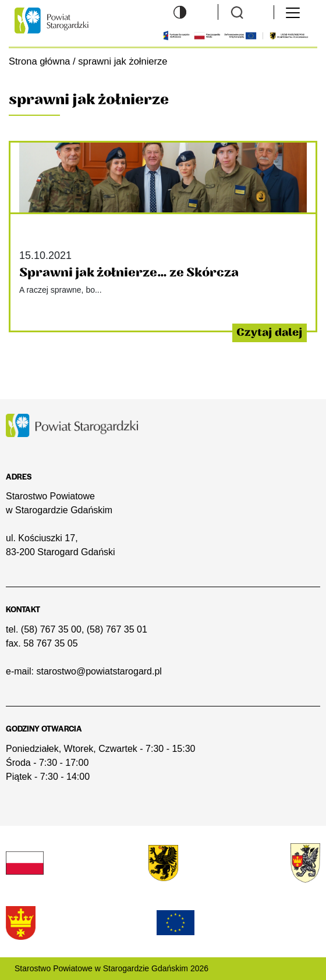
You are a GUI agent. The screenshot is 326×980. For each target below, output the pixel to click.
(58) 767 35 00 (51, 629)
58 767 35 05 (50, 643)
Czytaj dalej (270, 332)
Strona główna (40, 61)
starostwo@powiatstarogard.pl (99, 671)
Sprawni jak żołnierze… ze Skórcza (129, 273)
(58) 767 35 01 (117, 629)
